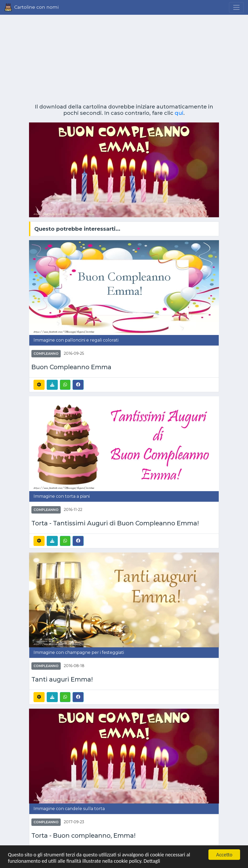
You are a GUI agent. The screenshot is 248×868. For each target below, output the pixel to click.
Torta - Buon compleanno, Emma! (84, 836)
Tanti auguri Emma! (62, 680)
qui (179, 113)
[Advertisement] (124, 57)
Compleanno (46, 354)
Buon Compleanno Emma (71, 367)
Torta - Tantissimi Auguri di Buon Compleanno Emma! (115, 523)
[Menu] (236, 7)
